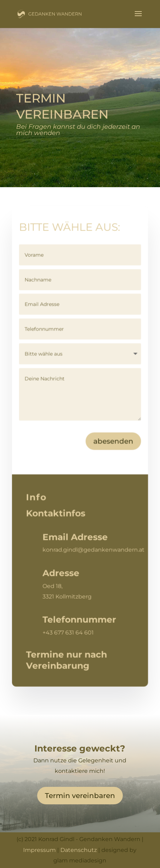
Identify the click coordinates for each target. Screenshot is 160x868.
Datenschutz (79, 850)
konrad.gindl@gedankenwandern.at (94, 550)
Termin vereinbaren (80, 796)
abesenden (113, 442)
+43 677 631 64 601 (68, 632)
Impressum (39, 850)
